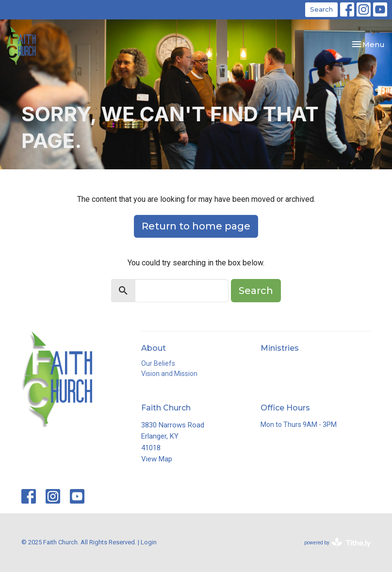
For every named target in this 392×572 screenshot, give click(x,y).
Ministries (280, 348)
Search (321, 9)
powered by (337, 543)
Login (149, 542)
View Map (157, 459)
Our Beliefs (158, 363)
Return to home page (196, 226)
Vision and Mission (169, 374)
